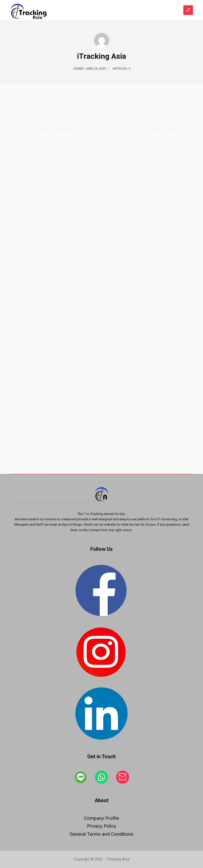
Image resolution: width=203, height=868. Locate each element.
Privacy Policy (102, 826)
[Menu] (188, 10)
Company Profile (101, 818)
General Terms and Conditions (101, 834)
